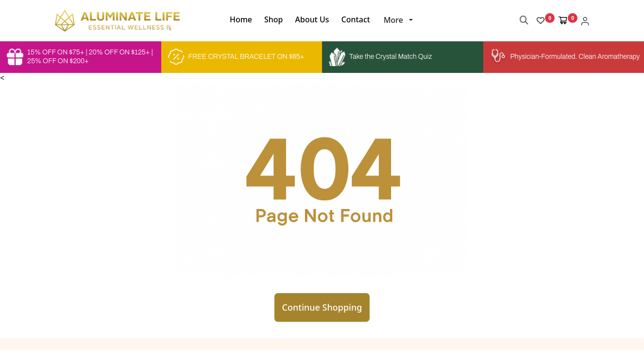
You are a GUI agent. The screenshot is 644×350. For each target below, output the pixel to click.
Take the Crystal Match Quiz (380, 57)
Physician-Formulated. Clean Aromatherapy (564, 57)
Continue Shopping (322, 307)
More (393, 20)
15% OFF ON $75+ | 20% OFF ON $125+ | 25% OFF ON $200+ (80, 57)
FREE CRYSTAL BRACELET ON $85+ (236, 57)
